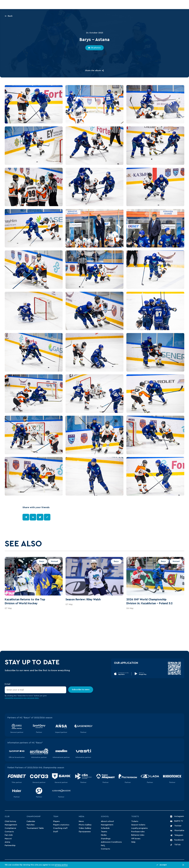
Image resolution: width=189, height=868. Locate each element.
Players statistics (61, 825)
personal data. (33, 698)
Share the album (95, 71)
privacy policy (61, 865)
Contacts (9, 832)
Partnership (10, 845)
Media (82, 817)
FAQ (103, 845)
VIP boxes (136, 839)
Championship (34, 817)
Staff (56, 832)
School (105, 817)
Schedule (105, 828)
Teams (104, 832)
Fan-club (9, 835)
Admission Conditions (111, 842)
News (81, 821)
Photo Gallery (85, 825)
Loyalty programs (140, 828)
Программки (85, 832)
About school (107, 821)
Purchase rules (138, 832)
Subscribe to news (81, 690)
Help (133, 842)
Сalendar (31, 821)
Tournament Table (35, 828)
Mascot (8, 839)
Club (7, 817)
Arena (7, 842)
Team (56, 817)
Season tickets (138, 825)
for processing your (19, 698)
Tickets (135, 817)
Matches (31, 825)
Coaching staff (60, 828)
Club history (10, 821)
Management (11, 825)
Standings (106, 839)
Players (56, 821)
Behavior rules (138, 835)
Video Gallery (85, 828)
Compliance (10, 828)
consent (8, 698)
